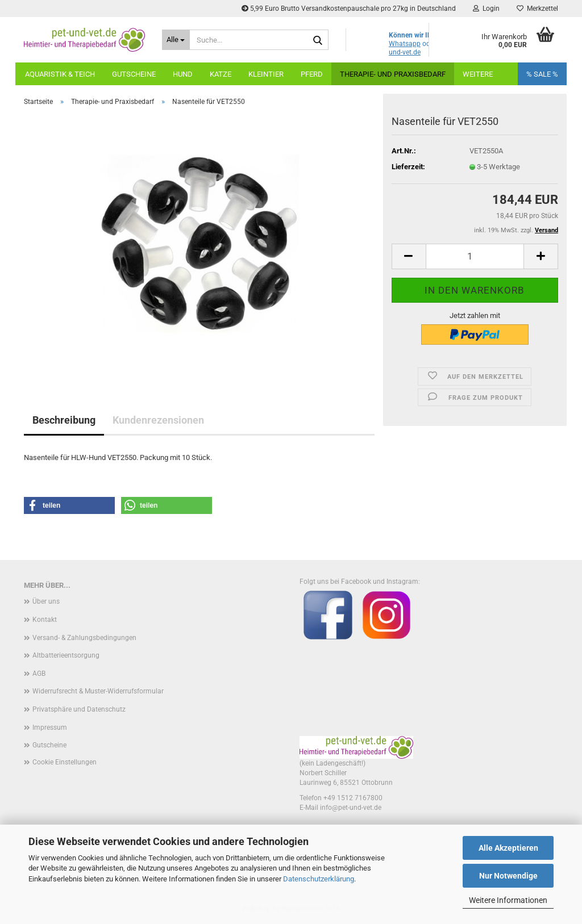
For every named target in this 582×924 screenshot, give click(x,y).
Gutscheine (134, 74)
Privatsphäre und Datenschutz (79, 709)
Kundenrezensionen (158, 420)
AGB (39, 674)
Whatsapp (405, 44)
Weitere (478, 74)
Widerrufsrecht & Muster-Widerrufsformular (98, 691)
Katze (221, 74)
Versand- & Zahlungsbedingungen (84, 638)
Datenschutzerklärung (319, 879)
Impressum (50, 728)
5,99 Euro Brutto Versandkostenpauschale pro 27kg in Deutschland (349, 9)
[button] (409, 256)
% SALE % (542, 74)
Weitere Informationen (508, 900)
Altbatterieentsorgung (66, 655)
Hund (183, 74)
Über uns (46, 601)
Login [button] (486, 9)
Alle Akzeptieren (508, 848)
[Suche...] (176, 40)
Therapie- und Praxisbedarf (393, 74)
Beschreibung (64, 420)
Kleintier (266, 74)
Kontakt (45, 620)
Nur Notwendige (508, 876)
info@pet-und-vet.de (351, 808)
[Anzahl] (475, 256)
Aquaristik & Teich (60, 74)
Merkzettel (537, 9)
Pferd (312, 74)
